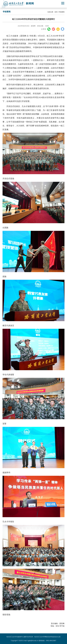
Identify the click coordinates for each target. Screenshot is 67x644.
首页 (56, 12)
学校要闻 (62, 12)
